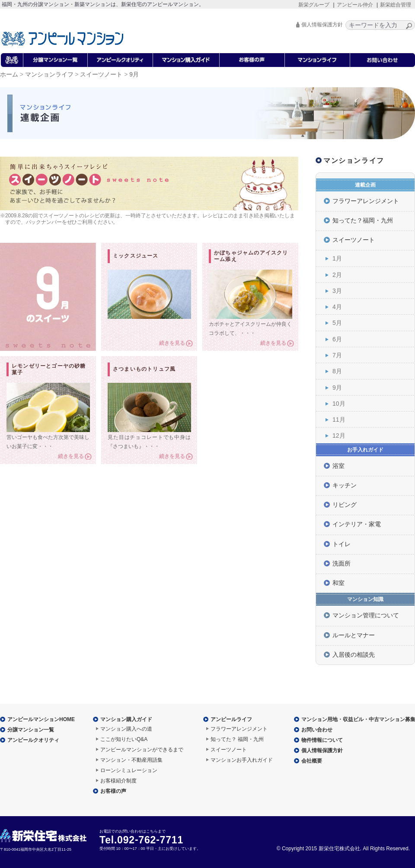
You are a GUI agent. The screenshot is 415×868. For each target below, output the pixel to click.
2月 (337, 275)
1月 (337, 258)
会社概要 (312, 761)
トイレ (342, 544)
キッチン (345, 485)
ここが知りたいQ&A (124, 739)
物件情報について (322, 740)
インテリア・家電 (357, 524)
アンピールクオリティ (33, 740)
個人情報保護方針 (322, 25)
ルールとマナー (354, 635)
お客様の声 (113, 791)
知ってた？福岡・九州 (363, 220)
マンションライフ (49, 75)
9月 (337, 388)
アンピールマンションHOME (41, 719)
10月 (339, 404)
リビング (345, 505)
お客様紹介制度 (118, 781)
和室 (338, 583)
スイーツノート (101, 75)
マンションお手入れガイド (242, 760)
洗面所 (342, 563)
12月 (339, 436)
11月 (339, 420)
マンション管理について (366, 615)
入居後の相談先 (354, 655)
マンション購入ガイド (126, 719)
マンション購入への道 (126, 729)
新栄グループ (314, 5)
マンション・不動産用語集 (131, 760)
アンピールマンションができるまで (142, 750)
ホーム (9, 75)
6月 (337, 339)
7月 (337, 355)
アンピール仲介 (355, 5)
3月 (337, 291)
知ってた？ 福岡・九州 (237, 739)
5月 (337, 323)
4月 (337, 307)
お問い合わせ (317, 730)
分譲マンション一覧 (31, 730)
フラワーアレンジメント (366, 201)
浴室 (338, 466)
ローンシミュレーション (129, 770)
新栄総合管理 (396, 5)
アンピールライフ (231, 719)
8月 (337, 371)
